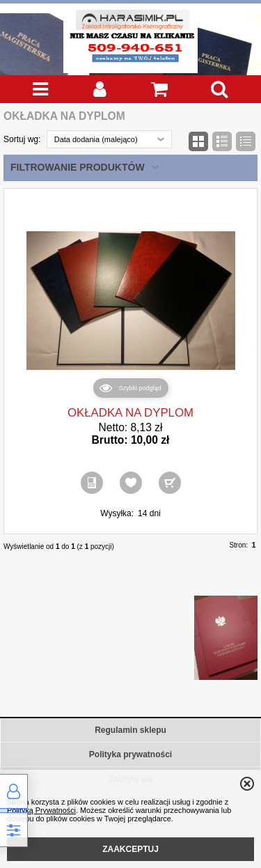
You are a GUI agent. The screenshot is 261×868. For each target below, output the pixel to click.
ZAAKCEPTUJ (130, 849)
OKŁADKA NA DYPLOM (130, 413)
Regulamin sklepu (130, 730)
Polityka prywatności (130, 754)
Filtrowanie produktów (78, 167)
